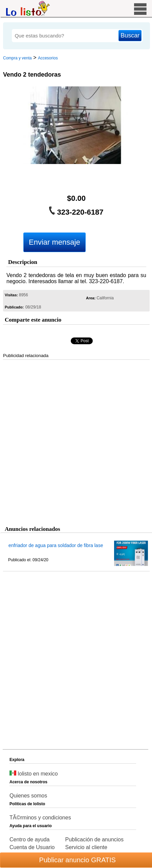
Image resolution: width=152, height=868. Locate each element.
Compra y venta (17, 58)
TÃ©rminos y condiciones (40, 818)
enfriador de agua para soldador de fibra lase (56, 545)
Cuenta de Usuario (32, 847)
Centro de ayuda (29, 839)
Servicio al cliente (86, 847)
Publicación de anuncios (94, 839)
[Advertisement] (75, 441)
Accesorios (48, 58)
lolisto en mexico (34, 774)
